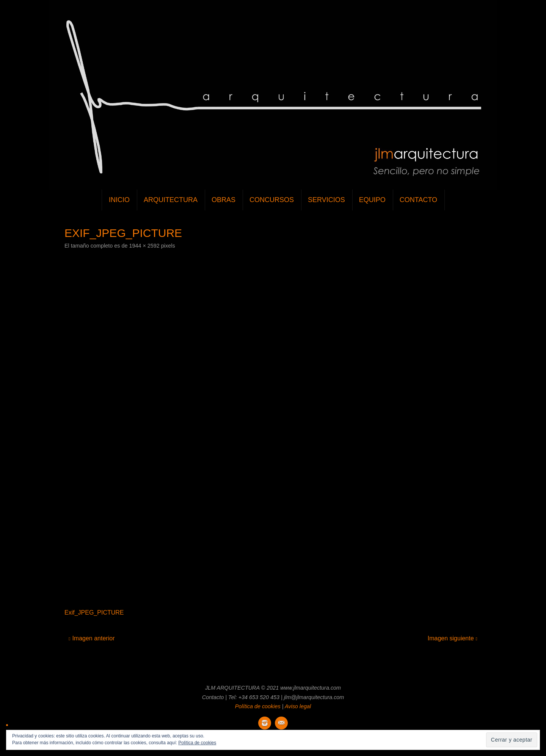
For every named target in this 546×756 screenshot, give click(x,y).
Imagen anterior (92, 638)
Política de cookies (258, 706)
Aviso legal (298, 706)
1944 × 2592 (144, 246)
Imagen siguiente (453, 638)
